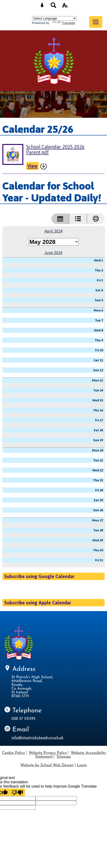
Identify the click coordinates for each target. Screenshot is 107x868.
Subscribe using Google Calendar (39, 576)
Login (82, 765)
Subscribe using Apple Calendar (38, 603)
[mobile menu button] (96, 22)
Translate (64, 23)
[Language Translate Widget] (54, 18)
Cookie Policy (14, 753)
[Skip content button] (42, 7)
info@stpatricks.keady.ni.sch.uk (37, 738)
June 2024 (53, 253)
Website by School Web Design (47, 765)
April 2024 (53, 231)
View (32, 166)
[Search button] (53, 7)
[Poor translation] (17, 792)
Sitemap (64, 757)
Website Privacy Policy (48, 753)
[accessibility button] (65, 7)
